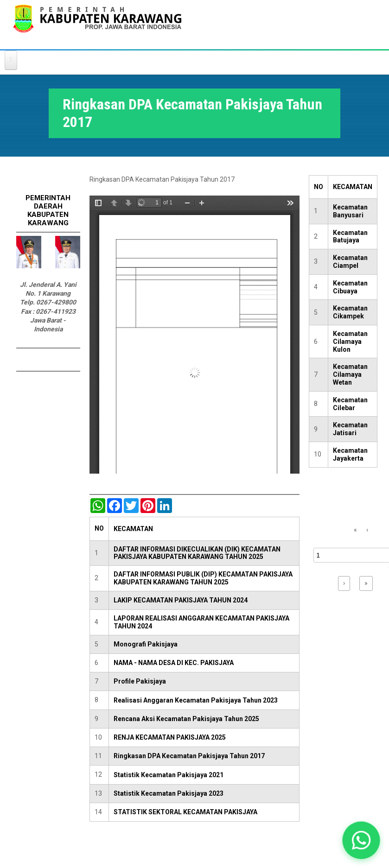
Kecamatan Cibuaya (350, 287)
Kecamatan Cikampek (350, 312)
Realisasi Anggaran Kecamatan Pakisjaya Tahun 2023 (196, 700)
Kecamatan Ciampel (350, 262)
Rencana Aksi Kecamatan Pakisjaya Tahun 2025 (186, 719)
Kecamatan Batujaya (350, 237)
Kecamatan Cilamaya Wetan (350, 374)
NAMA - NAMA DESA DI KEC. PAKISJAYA (174, 663)
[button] (361, 840)
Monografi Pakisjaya (146, 644)
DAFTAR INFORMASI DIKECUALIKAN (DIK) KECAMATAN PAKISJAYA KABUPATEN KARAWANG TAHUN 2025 (197, 553)
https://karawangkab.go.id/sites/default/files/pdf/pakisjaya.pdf (194, 335)
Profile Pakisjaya (140, 681)
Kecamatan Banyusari (350, 211)
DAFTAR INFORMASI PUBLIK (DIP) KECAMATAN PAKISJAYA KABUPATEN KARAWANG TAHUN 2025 (203, 578)
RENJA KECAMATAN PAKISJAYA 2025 (170, 737)
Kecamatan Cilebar (350, 404)
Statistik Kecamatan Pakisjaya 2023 (169, 793)
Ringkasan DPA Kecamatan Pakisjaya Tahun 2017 (189, 756)
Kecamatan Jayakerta (350, 454)
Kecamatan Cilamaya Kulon (350, 342)
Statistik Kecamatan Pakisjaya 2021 (169, 775)
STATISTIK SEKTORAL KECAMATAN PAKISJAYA (185, 812)
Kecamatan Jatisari (350, 429)
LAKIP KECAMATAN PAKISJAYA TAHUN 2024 (181, 600)
